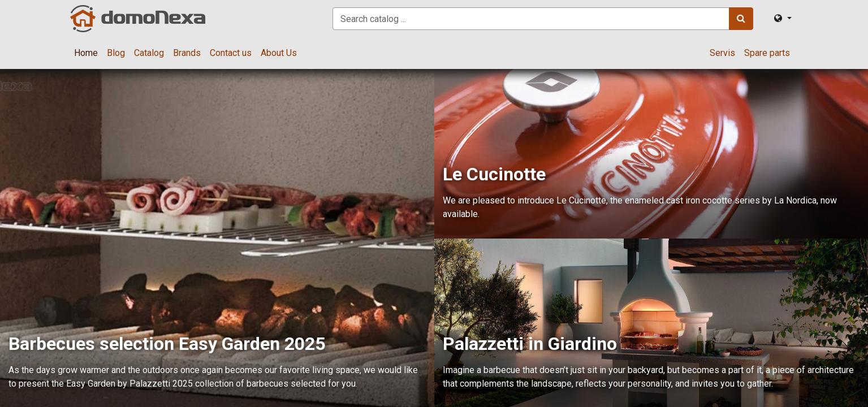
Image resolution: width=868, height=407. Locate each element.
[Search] (741, 19)
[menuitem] (86, 53)
